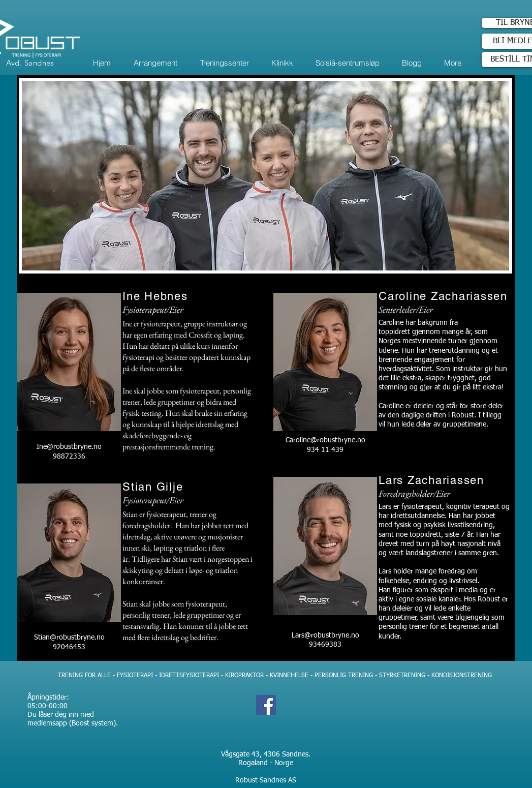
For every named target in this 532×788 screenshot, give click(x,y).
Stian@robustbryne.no (69, 638)
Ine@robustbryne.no (69, 447)
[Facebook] (266, 705)
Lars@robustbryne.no (325, 635)
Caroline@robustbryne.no (325, 440)
